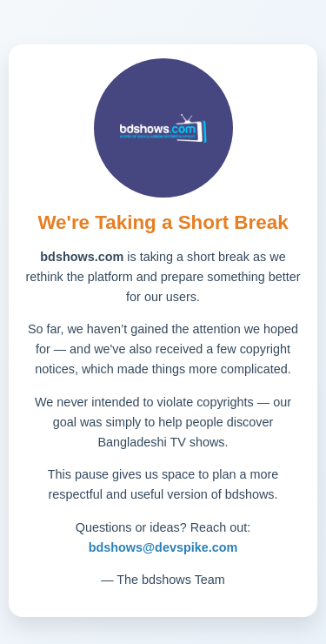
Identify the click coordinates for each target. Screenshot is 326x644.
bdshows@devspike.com (163, 547)
